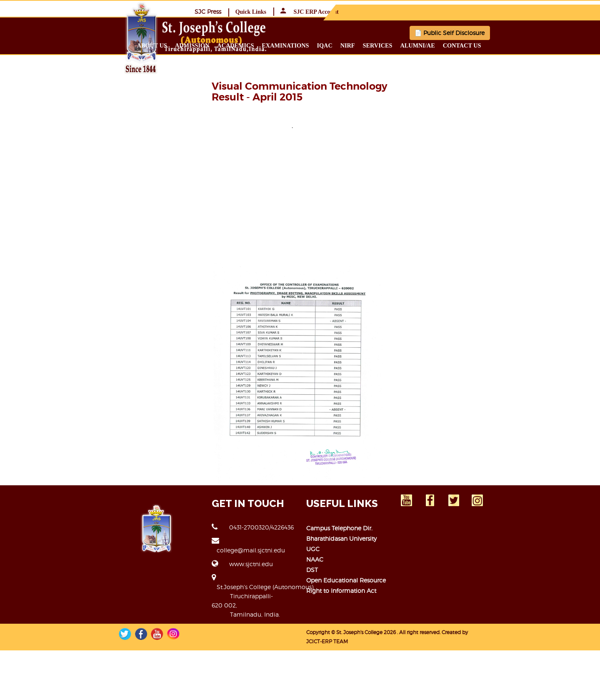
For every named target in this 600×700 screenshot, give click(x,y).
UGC (313, 632)
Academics (298, 45)
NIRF (410, 45)
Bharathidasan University (341, 622)
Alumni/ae (480, 45)
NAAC (315, 643)
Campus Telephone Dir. (339, 611)
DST (312, 653)
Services (440, 45)
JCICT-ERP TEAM (490, 688)
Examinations (348, 45)
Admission (255, 45)
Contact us (525, 45)
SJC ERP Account (521, 11)
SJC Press (419, 11)
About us (215, 45)
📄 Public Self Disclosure (417, 32)
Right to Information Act (341, 674)
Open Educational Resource (346, 664)
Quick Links (462, 11)
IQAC (387, 45)
